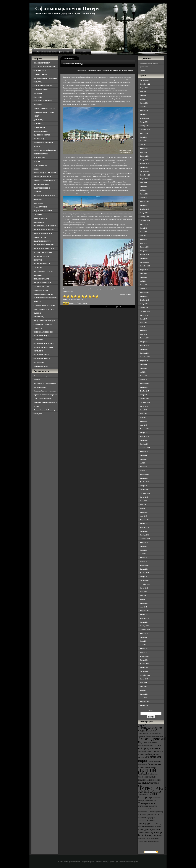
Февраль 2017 (144, 338)
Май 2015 (143, 417)
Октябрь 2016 (144, 353)
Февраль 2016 (144, 383)
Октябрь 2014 (144, 444)
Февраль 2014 (144, 474)
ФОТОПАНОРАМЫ (41, 366)
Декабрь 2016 (144, 345)
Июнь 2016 (143, 368)
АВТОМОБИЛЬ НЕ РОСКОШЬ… (45, 78)
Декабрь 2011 (144, 573)
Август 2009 (144, 679)
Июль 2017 (143, 319)
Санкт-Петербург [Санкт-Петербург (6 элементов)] (148, 795)
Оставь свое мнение (127, 307)
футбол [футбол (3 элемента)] (156, 841)
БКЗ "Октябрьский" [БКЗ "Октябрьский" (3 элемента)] (150, 742)
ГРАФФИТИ (38, 97)
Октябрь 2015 (144, 399)
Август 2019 (144, 224)
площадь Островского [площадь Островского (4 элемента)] (149, 829)
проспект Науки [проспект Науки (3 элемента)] (144, 832)
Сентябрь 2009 (145, 675)
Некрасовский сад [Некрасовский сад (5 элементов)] (149, 784)
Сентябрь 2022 (145, 84)
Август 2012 (144, 543)
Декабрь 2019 (144, 209)
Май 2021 (143, 145)
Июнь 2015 (143, 414)
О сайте (83, 52)
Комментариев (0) (112, 307)
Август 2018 (144, 270)
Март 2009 (143, 698)
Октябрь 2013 (144, 489)
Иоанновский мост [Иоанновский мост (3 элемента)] (155, 761)
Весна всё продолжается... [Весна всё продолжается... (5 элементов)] (150, 747)
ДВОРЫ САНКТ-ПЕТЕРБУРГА (45, 108)
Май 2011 (143, 599)
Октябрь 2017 (144, 308)
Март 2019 (143, 243)
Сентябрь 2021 (145, 130)
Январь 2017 (144, 342)
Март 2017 (143, 334)
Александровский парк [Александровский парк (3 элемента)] (155, 736)
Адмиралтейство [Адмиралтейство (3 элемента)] (155, 733)
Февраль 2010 (144, 656)
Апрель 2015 (144, 421)
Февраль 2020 (144, 202)
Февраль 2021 (144, 156)
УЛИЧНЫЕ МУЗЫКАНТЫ (43, 332)
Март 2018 (143, 289)
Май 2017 (143, 327)
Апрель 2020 (144, 194)
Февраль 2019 (144, 247)
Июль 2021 (143, 137)
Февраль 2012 (144, 565)
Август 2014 (144, 452)
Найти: (151, 711)
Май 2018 (143, 281)
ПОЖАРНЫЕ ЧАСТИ (41, 279)
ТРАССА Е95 (38, 328)
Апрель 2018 (144, 285)
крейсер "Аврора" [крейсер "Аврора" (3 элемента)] (156, 824)
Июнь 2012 (143, 550)
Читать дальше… (126, 294)
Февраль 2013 (144, 520)
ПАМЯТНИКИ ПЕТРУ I (42, 241)
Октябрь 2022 (144, 80)
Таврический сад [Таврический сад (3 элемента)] (150, 801)
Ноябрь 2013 (144, 486)
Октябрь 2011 (144, 580)
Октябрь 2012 (144, 535)
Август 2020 (144, 179)
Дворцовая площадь (73, 64)
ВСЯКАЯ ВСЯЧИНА (41, 89)
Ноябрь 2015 (144, 395)
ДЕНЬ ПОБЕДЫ (39, 124)
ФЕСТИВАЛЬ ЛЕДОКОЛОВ (44, 343)
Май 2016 (143, 372)
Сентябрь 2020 (145, 175)
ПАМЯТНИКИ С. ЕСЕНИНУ (44, 245)
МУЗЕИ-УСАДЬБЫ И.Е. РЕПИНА (46, 173)
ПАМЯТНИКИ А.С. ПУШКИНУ (45, 226)
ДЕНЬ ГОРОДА (39, 120)
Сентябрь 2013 (145, 493)
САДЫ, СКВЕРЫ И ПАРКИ (43, 294)
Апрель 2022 (144, 103)
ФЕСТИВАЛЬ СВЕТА (41, 355)
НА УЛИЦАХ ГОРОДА (41, 184)
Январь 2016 (144, 387)
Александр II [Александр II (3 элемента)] (143, 736)
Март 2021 (143, 152)
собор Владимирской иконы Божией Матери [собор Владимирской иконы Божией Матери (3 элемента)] (150, 838)
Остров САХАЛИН (40, 207)
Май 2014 (143, 463)
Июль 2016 (143, 364)
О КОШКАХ (38, 199)
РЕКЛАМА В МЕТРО (41, 287)
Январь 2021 (144, 160)
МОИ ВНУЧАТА (39, 158)
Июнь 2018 (143, 277)
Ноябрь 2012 (144, 531)
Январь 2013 (144, 524)
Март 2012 (143, 561)
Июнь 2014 (143, 459)
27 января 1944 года (40, 74)
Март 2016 (143, 380)
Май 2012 (143, 554)
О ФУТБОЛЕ (38, 203)
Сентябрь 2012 (145, 539)
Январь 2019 (144, 251)
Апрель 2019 (144, 239)
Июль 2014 (143, 455)
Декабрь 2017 (144, 300)
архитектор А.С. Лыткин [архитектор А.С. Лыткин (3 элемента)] (147, 812)
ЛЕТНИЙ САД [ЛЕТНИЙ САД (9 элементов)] (147, 772)
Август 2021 (144, 133)
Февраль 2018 (144, 292)
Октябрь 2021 (144, 126)
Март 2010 (143, 652)
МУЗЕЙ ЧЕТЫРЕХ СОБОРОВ (44, 180)
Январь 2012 (144, 569)
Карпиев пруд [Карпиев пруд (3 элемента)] (143, 764)
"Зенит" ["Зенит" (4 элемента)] (142, 725)
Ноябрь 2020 (144, 167)
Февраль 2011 (144, 611)
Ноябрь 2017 (144, 304)
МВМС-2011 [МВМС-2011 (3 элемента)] (143, 777)
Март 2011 (143, 607)
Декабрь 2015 (144, 391)
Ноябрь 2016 (144, 349)
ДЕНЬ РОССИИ (39, 127)
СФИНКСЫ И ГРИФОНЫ (43, 324)
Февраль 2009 (144, 702)
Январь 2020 (144, 205)
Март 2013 (143, 516)
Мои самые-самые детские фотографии (53, 52)
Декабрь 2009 (144, 664)
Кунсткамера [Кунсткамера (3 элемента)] (152, 767)
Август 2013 (144, 497)
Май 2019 (143, 236)
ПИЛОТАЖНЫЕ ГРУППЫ (43, 271)
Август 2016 (144, 361)
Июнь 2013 (143, 505)
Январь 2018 (144, 296)
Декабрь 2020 (144, 164)
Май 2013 (143, 508)
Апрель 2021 (144, 148)
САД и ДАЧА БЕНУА (41, 290)
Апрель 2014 (144, 467)
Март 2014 (143, 471)
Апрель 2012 (144, 558)
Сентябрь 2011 (145, 584)
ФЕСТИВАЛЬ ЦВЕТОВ (42, 359)
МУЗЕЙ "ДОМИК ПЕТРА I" (43, 177)
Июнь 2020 (143, 186)
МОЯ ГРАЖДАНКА (40, 165)
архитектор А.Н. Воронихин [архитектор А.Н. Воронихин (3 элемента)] (148, 809)
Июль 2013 (143, 501)
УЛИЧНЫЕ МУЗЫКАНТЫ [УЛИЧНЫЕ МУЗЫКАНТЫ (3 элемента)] (147, 806)
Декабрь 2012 (144, 527)
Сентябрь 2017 (145, 311)
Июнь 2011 (143, 596)
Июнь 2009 (143, 687)
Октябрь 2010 (144, 626)
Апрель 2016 (144, 376)
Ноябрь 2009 (144, 668)
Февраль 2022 (144, 111)
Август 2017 (144, 315)
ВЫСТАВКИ (38, 93)
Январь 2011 (144, 615)
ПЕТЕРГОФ (38, 260)
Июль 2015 (143, 410)
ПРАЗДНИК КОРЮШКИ (42, 283)
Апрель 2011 (144, 603)
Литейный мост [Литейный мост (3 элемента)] (153, 774)
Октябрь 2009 (144, 671)
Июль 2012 (143, 546)
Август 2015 (144, 406)
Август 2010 (144, 633)
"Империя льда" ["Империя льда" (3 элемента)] (144, 733)
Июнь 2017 (143, 323)
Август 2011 (144, 588)
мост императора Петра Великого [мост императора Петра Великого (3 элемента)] (150, 827)
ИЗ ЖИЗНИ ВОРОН (41, 131)
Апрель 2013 (144, 512)
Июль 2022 (143, 92)
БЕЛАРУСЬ (38, 82)
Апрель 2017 (144, 330)
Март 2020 (143, 198)
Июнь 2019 (143, 232)
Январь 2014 (144, 478)
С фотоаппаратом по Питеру (67, 8)
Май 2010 (143, 645)
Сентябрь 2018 (145, 266)
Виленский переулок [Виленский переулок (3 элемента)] (145, 751)
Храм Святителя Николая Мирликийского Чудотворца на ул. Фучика (45, 402)
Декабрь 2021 (144, 118)
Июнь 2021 (143, 141)
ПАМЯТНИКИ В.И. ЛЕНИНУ (44, 230)
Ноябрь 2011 (144, 577)
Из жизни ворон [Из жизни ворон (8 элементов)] (150, 759)
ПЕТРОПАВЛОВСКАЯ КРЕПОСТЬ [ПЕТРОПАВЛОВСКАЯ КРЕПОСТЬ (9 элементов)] (160, 790)
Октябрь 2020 (144, 171)
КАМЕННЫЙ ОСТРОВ (42, 135)
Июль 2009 (143, 683)
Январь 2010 (144, 660)
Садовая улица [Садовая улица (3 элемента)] (143, 794)
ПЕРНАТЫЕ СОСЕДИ (41, 256)
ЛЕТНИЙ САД (39, 139)
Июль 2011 (143, 592)
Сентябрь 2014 (145, 448)
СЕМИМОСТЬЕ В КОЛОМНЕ (44, 305)
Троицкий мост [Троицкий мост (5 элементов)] (147, 803)
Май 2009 (143, 690)
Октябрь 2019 (144, 217)
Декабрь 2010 (144, 618)
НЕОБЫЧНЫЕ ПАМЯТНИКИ (44, 196)
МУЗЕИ (36, 169)
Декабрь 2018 (144, 255)
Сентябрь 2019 (145, 220)
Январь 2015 (144, 433)
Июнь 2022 (143, 95)
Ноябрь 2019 (144, 213)
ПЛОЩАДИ (38, 275)
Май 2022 (143, 99)
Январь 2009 (144, 705)
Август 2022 (144, 88)
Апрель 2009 (144, 694)
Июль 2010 (143, 637)
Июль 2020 (143, 183)
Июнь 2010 (143, 641)
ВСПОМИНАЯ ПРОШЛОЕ (43, 86)
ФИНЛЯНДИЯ (39, 362)
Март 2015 (143, 425)
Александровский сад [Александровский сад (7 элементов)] (152, 740)
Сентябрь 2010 (145, 630)
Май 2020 (143, 190)
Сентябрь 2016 (145, 357)
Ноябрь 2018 (144, 258)
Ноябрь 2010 (144, 622)
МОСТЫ (37, 161)
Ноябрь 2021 (144, 122)
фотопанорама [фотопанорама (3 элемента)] (149, 841)
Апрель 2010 (144, 649)
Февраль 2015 (144, 429)
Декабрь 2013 (144, 482)
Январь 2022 (144, 114)
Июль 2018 (143, 273)
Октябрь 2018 (144, 262)
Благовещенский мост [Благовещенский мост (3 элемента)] (146, 745)
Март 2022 (143, 107)
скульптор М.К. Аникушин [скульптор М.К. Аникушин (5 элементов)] (150, 834)
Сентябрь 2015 (145, 402)
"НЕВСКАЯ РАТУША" (42, 63)
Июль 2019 (143, 228)
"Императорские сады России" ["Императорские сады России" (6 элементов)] (150, 729)
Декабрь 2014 (144, 436)
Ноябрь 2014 (144, 440)
